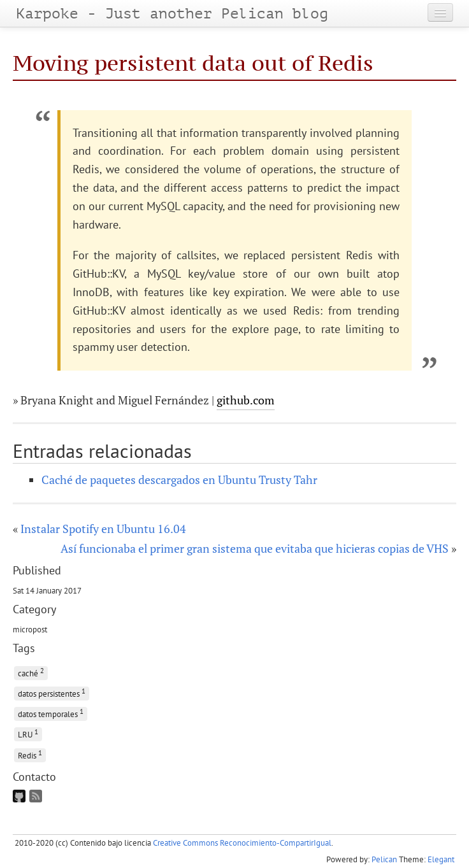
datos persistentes (52, 693)
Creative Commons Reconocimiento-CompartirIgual (242, 843)
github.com (246, 400)
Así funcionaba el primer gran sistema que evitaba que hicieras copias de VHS (255, 548)
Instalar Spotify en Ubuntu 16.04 (103, 529)
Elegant (441, 859)
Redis (30, 754)
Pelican (384, 859)
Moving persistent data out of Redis (193, 63)
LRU (28, 733)
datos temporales (51, 713)
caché (31, 672)
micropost (30, 629)
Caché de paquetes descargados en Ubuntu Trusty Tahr (179, 480)
